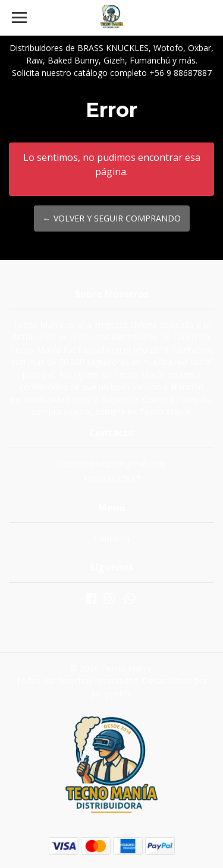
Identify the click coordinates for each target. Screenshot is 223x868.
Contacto (112, 538)
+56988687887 (111, 479)
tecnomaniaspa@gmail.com (112, 463)
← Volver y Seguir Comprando (112, 218)
